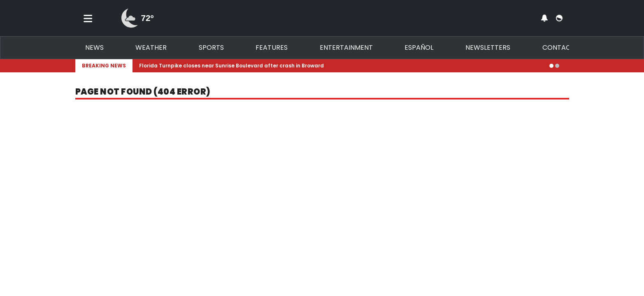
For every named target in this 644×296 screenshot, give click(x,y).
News (94, 47)
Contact (559, 47)
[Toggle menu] (88, 18)
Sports (211, 47)
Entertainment (346, 47)
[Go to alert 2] (557, 66)
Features (272, 47)
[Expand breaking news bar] (567, 66)
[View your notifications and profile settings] (544, 18)
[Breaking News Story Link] (341, 66)
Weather (151, 47)
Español (419, 47)
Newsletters (488, 47)
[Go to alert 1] (551, 66)
